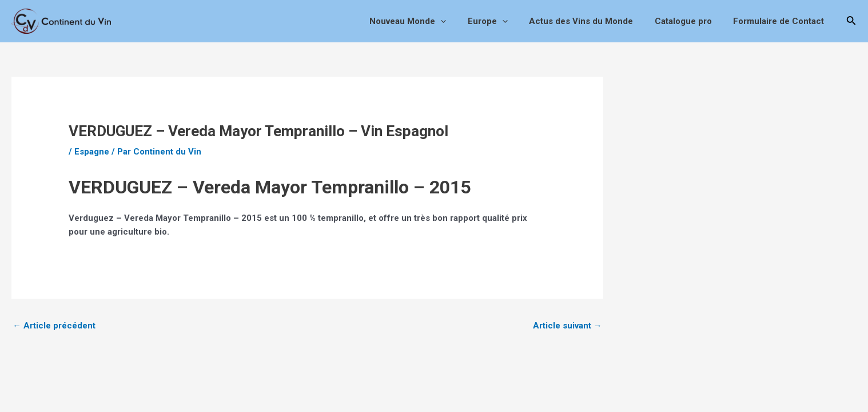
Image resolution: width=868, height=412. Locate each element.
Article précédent (54, 326)
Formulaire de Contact (781, 21)
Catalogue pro (690, 21)
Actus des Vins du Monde (592, 21)
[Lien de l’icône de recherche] (851, 21)
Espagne (92, 152)
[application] (460, 21)
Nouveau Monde (427, 21)
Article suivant (568, 326)
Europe (503, 21)
